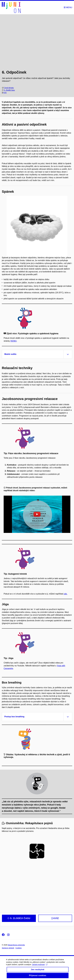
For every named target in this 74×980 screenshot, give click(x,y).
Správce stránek (8, 948)
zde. (65, 594)
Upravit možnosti (40, 968)
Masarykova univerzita (16, 945)
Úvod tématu (9, 88)
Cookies (19, 948)
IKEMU (14, 341)
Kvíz (5, 93)
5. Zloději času (9, 90)
